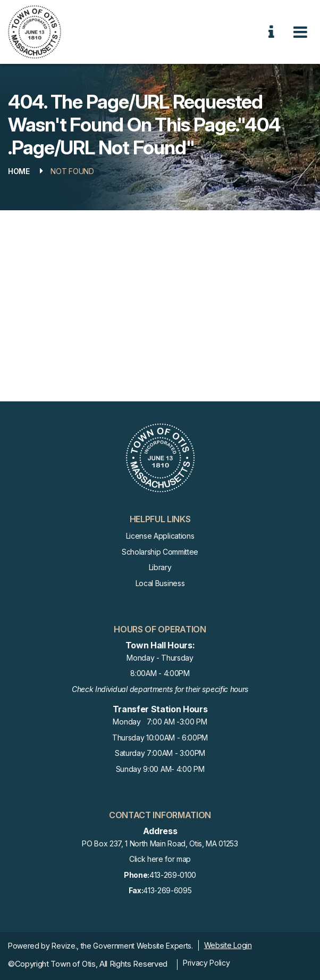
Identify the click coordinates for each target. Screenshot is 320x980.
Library (160, 567)
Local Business (160, 583)
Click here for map (160, 859)
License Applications (160, 536)
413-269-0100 (160, 875)
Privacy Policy (207, 963)
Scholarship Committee (160, 552)
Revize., (65, 946)
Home (19, 171)
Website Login (228, 945)
